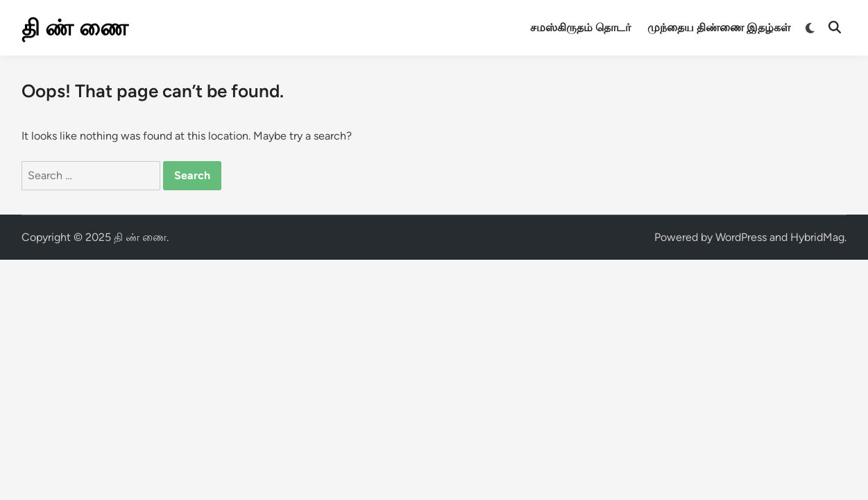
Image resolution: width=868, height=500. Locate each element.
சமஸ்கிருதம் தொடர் (580, 27)
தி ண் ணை (75, 28)
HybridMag (817, 237)
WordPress (741, 237)
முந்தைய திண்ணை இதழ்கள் (719, 27)
